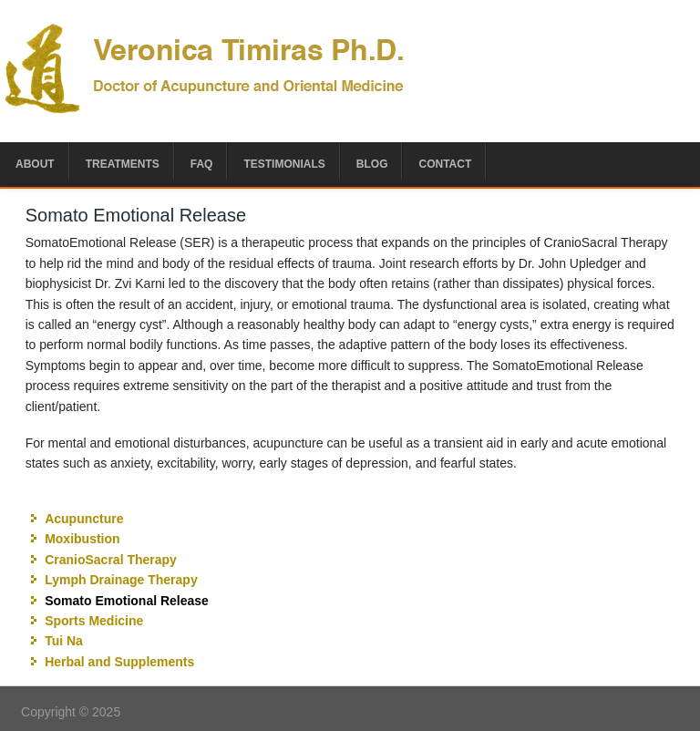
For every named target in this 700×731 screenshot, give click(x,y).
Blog (372, 164)
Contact (445, 164)
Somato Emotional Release (127, 601)
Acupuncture (84, 519)
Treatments (123, 164)
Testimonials (284, 164)
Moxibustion (82, 539)
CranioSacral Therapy (111, 560)
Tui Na (64, 641)
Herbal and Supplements (119, 662)
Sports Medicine (94, 621)
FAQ (202, 164)
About (35, 164)
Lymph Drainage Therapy (121, 580)
